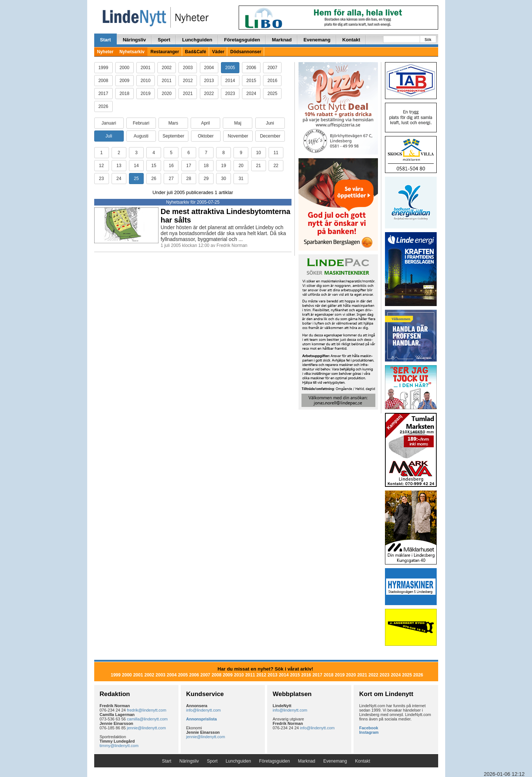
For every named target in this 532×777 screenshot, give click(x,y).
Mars (173, 123)
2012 (188, 81)
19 (223, 166)
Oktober (206, 136)
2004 (209, 68)
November (238, 136)
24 (119, 179)
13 (119, 166)
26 (154, 179)
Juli (109, 136)
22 (276, 166)
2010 (146, 81)
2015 (251, 81)
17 (189, 166)
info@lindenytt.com (204, 710)
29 (206, 179)
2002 (167, 68)
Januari (109, 123)
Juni (270, 123)
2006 (251, 68)
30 (223, 179)
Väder (218, 52)
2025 (272, 94)
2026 (103, 106)
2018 (124, 94)
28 (189, 179)
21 (258, 166)
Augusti (141, 136)
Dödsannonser (246, 52)
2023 (230, 94)
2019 (146, 94)
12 (101, 166)
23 (101, 179)
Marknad (282, 40)
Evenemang (317, 40)
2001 (146, 68)
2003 (188, 68)
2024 (251, 94)
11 (276, 153)
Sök (428, 40)
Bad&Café (196, 52)
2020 (167, 94)
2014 (230, 81)
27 (171, 179)
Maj (238, 123)
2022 (209, 94)
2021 (188, 94)
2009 (124, 81)
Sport (164, 40)
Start (106, 40)
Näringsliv (134, 40)
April (205, 123)
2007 (272, 68)
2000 (124, 68)
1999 (103, 68)
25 (136, 179)
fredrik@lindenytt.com (147, 710)
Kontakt (351, 40)
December (270, 136)
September (173, 136)
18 (206, 166)
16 (171, 166)
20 (241, 166)
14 (136, 166)
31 (241, 179)
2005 (230, 68)
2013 (209, 81)
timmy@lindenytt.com (119, 746)
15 (154, 166)
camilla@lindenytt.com (147, 719)
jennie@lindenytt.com (146, 728)
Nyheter (105, 52)
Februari (141, 123)
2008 (103, 81)
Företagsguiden (242, 40)
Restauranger (165, 52)
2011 (167, 81)
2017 (103, 94)
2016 (272, 81)
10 (258, 153)
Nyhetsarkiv (132, 52)
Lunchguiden (197, 40)
